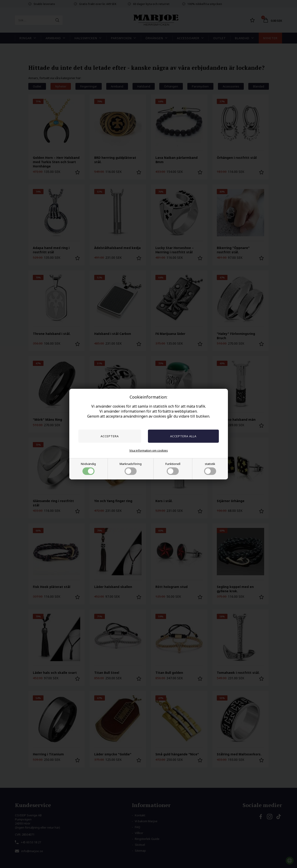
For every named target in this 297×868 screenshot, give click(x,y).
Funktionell (173, 468)
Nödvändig (88, 468)
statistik (210, 468)
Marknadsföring (131, 468)
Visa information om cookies (149, 450)
